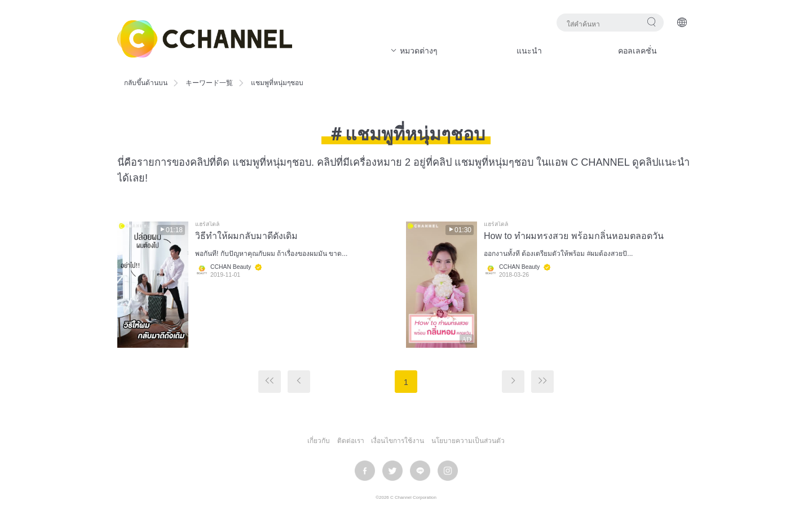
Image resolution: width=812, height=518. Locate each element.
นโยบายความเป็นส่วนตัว (468, 441)
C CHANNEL (205, 39)
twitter (392, 471)
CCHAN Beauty (231, 267)
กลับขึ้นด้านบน (146, 83)
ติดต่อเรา (351, 441)
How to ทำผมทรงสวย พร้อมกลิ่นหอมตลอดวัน (574, 236)
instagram (448, 471)
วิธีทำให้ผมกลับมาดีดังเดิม (246, 236)
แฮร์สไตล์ (207, 224)
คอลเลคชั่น (637, 51)
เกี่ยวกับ (319, 441)
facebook (365, 471)
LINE (420, 471)
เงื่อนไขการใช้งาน (398, 441)
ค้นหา (652, 22)
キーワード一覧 (209, 83)
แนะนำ (529, 51)
